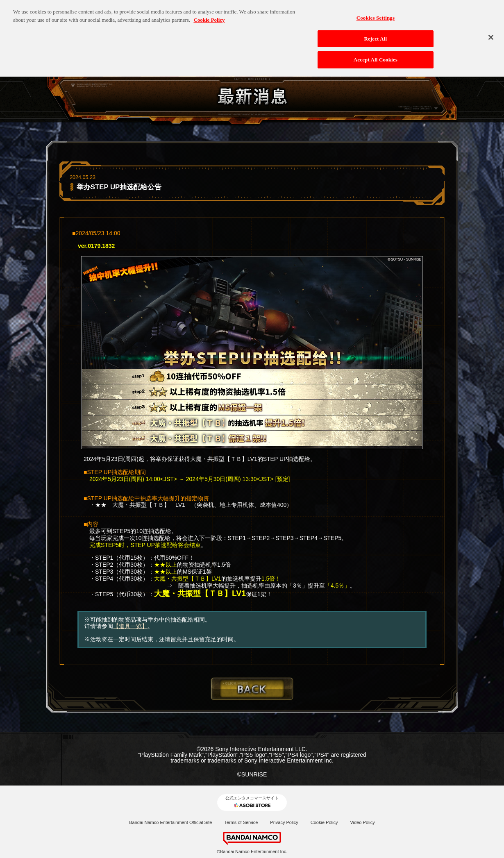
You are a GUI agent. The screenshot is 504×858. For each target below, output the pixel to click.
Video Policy (362, 822)
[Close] (491, 32)
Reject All (375, 34)
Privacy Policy (284, 822)
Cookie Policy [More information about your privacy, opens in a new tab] (209, 15)
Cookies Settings (376, 13)
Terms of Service (241, 822)
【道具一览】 (130, 626)
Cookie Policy (324, 822)
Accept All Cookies (376, 55)
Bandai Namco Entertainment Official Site (170, 822)
